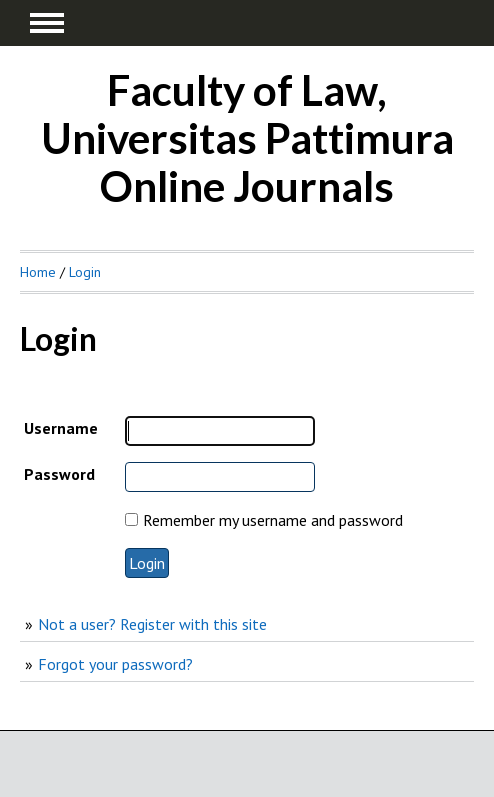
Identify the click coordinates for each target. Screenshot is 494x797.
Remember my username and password (273, 520)
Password (59, 474)
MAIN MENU (47, 23)
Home (38, 272)
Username (61, 428)
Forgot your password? (115, 664)
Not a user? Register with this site (152, 624)
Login (85, 272)
